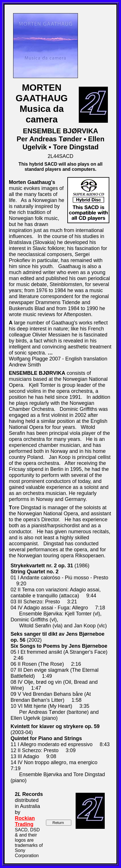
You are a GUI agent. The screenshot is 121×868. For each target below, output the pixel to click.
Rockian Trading (25, 821)
